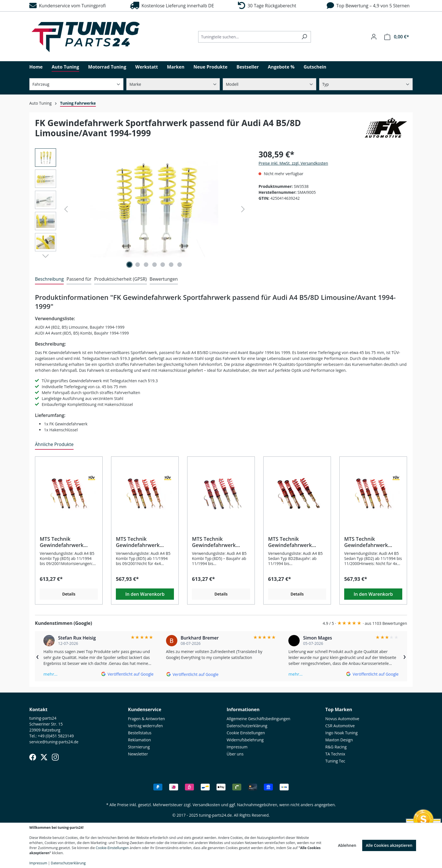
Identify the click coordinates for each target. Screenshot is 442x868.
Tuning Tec (335, 761)
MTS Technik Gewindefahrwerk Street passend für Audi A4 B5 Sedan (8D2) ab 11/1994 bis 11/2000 (373, 542)
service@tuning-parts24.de (54, 742)
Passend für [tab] (79, 279)
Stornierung (139, 747)
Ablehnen (347, 845)
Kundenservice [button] (145, 709)
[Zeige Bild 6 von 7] (171, 265)
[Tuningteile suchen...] (248, 37)
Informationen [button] (243, 709)
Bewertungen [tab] (164, 279)
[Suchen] (304, 37)
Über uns (235, 754)
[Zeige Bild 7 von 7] (180, 265)
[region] (141, 209)
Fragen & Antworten (146, 719)
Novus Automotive (342, 719)
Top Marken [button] (339, 709)
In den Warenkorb (145, 594)
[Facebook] (33, 757)
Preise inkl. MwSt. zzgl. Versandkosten (293, 163)
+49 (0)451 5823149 (56, 736)
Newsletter (138, 754)
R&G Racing (336, 747)
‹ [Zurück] (37, 656)
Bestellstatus (140, 733)
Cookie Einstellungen (246, 733)
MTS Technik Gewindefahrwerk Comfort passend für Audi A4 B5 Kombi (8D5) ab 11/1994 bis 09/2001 (68, 542)
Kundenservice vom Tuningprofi (68, 6)
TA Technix (335, 754)
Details (69, 594)
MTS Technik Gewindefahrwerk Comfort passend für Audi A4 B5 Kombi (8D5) (221, 542)
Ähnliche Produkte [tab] (54, 444)
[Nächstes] (243, 209)
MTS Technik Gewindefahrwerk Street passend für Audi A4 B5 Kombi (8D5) (145, 542)
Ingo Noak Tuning (342, 733)
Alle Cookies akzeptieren (389, 845)
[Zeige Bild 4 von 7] (154, 265)
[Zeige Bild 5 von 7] (163, 265)
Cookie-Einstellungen (112, 848)
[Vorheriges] (66, 209)
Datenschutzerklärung (247, 726)
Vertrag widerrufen (145, 726)
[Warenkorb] (397, 37)
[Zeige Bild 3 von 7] (146, 265)
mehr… (50, 674)
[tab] (49, 279)
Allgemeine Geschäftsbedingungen (258, 719)
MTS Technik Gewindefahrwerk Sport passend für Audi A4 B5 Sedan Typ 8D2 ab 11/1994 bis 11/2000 (296, 542)
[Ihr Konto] (374, 37)
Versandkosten (206, 805)
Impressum (237, 747)
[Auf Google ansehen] (127, 674)
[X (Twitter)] (44, 757)
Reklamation (139, 740)
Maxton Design (339, 740)
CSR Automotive (340, 726)
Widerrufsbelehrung (245, 740)
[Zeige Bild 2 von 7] (138, 265)
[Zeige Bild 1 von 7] (129, 265)
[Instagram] (55, 757)
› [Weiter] (405, 656)
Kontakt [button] (38, 709)
